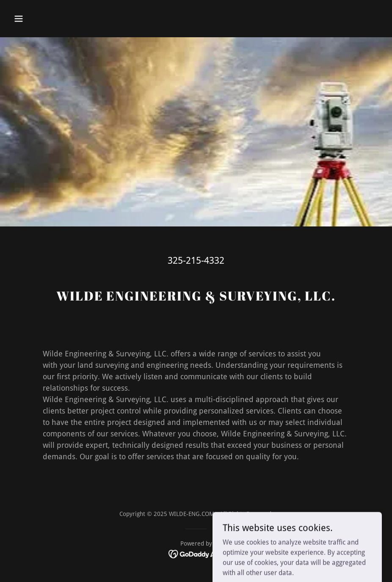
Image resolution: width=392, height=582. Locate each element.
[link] (196, 554)
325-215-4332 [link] (196, 261)
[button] (38, 19)
